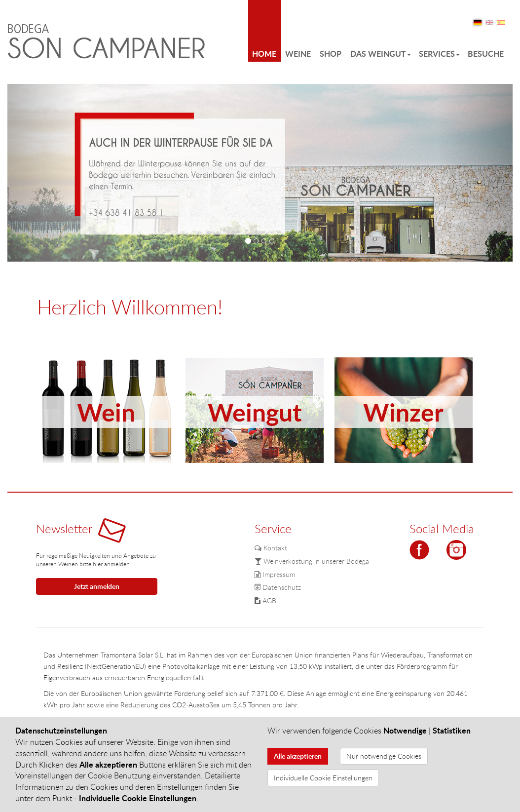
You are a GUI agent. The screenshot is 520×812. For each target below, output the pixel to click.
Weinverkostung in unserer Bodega (312, 561)
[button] (45, 173)
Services (439, 54)
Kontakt (271, 548)
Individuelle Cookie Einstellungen (323, 778)
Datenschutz (278, 587)
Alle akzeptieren (298, 756)
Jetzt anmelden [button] (97, 586)
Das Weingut (381, 54)
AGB (265, 600)
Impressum (275, 574)
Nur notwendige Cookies (384, 756)
